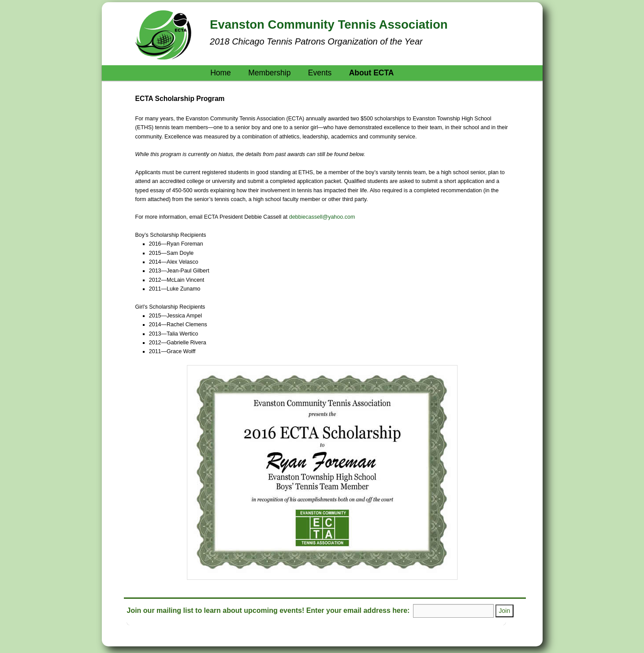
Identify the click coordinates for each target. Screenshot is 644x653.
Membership (269, 73)
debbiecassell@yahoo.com (322, 217)
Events (320, 73)
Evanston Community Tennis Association (329, 24)
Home (221, 73)
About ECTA (372, 73)
